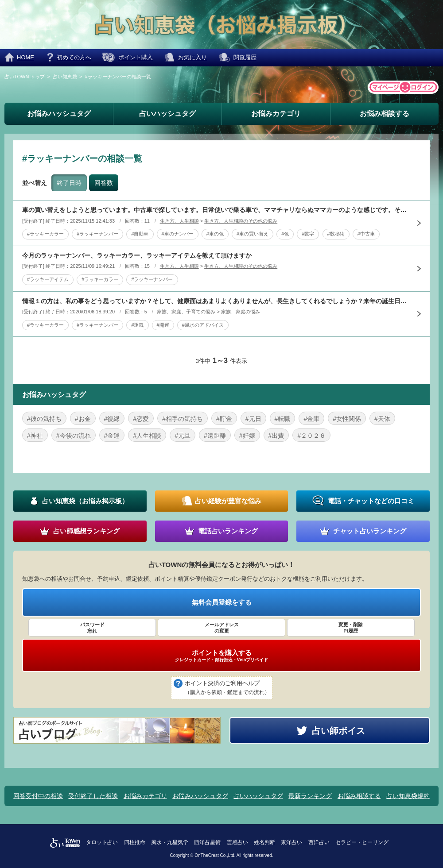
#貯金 (224, 419)
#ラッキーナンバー (97, 234)
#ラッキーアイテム (48, 279)
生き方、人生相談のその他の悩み (241, 221)
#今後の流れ (74, 436)
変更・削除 (351, 628)
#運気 (137, 325)
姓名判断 (264, 842)
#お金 (83, 419)
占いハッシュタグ (167, 114)
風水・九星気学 (170, 842)
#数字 (308, 234)
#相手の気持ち (183, 419)
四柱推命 (135, 842)
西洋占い (319, 842)
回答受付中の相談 (38, 796)
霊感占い (237, 842)
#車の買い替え (253, 234)
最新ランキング (310, 796)
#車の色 (215, 234)
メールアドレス (221, 628)
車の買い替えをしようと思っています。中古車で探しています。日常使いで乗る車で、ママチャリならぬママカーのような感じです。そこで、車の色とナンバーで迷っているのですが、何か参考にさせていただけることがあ (215, 210)
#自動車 (140, 234)
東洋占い (291, 842)
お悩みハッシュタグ (59, 114)
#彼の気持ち (44, 419)
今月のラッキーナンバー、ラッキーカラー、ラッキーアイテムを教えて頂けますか (137, 255)
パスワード (92, 628)
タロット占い (102, 842)
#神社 (35, 436)
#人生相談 (147, 436)
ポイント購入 (136, 57)
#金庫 (311, 419)
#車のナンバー (178, 234)
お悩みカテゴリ (276, 114)
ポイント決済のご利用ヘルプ (227, 688)
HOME (25, 57)
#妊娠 (247, 436)
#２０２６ (311, 436)
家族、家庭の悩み (241, 312)
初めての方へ (74, 57)
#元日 (253, 419)
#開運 (163, 325)
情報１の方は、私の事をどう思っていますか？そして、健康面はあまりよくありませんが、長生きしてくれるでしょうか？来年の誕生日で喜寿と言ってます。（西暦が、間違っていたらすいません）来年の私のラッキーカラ (215, 301)
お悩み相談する (385, 114)
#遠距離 (215, 436)
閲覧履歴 (245, 57)
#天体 (382, 419)
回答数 (104, 183)
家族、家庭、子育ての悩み (186, 312)
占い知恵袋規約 (408, 796)
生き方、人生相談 (179, 221)
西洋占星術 (207, 842)
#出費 (276, 436)
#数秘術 (336, 234)
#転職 (283, 419)
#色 (285, 234)
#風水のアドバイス (203, 325)
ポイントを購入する (221, 656)
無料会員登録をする (222, 602)
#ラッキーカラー (45, 234)
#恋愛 (141, 419)
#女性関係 (347, 419)
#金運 (112, 436)
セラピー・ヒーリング (362, 842)
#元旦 (183, 436)
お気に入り (192, 57)
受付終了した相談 (93, 796)
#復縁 (112, 419)
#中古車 (366, 234)
